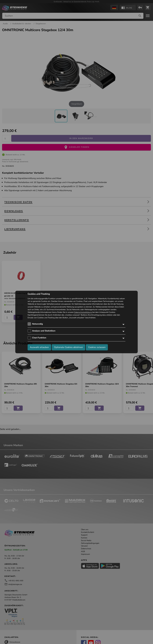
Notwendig (37, 324)
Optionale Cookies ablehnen (68, 347)
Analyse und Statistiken (44, 331)
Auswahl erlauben (39, 347)
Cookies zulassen (97, 347)
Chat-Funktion (39, 338)
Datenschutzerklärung (83, 312)
